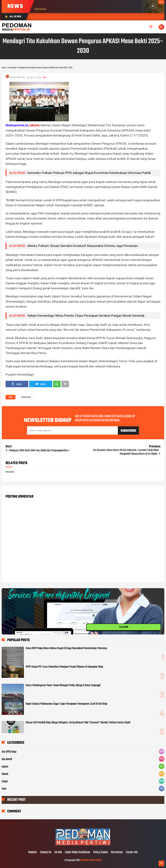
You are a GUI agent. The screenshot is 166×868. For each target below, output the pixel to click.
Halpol (5, 782)
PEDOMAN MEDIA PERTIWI (91, 860)
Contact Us (46, 852)
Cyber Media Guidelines (78, 852)
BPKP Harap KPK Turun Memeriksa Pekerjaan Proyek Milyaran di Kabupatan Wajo (64, 667)
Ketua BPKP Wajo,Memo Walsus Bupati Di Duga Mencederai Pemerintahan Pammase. (67, 648)
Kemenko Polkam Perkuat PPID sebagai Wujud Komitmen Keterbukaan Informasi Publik (89, 173)
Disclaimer (117, 852)
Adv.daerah (7, 759)
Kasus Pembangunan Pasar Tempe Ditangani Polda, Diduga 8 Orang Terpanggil (63, 685)
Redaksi (33, 852)
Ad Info (58, 852)
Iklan (4, 789)
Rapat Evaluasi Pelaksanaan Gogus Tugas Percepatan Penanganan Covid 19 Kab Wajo (67, 704)
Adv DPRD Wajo (9, 752)
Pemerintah (26, 397)
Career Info (132, 852)
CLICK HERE (124, 627)
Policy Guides (101, 852)
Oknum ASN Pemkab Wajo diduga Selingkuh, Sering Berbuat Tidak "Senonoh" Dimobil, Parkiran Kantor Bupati (78, 723)
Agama (5, 767)
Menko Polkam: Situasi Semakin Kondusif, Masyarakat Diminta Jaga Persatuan (83, 246)
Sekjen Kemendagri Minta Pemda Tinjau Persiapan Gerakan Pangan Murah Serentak (86, 316)
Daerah (5, 774)
